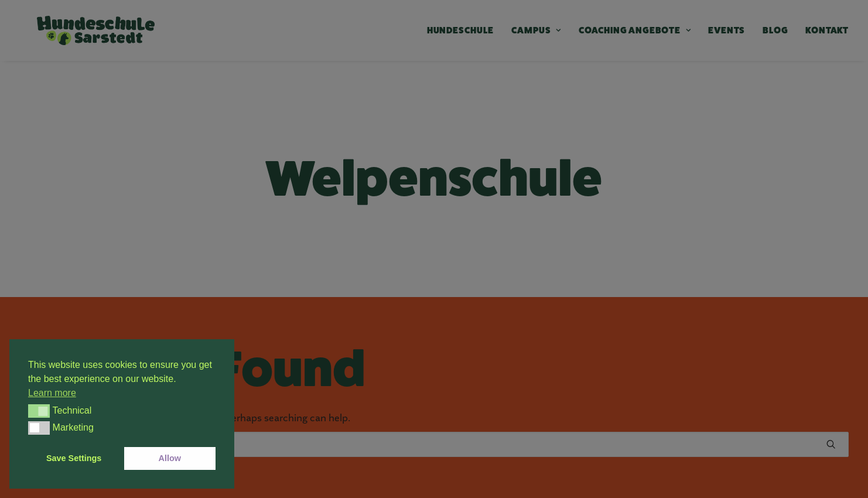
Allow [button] (170, 458)
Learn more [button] (52, 393)
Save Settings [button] (74, 458)
